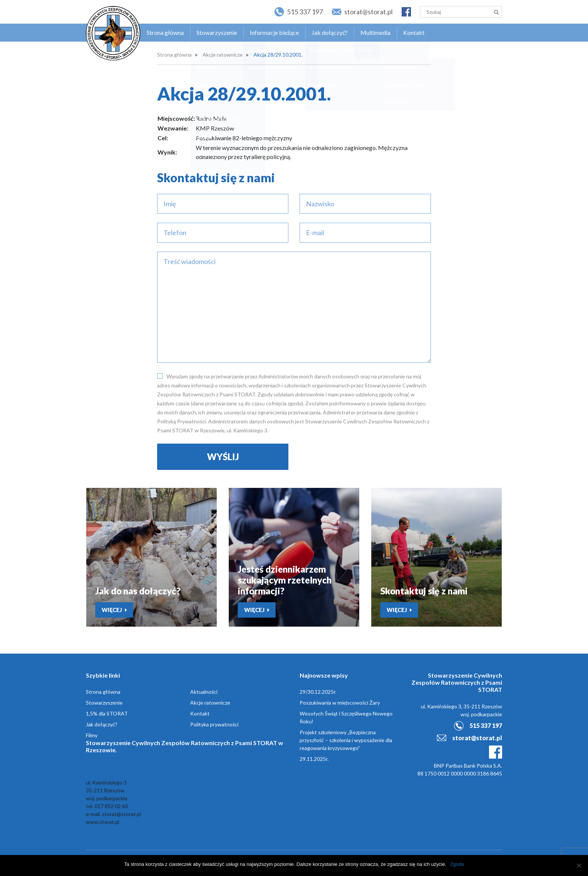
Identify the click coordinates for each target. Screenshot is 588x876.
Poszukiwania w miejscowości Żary (340, 703)
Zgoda (457, 864)
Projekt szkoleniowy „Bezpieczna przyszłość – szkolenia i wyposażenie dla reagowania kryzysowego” (346, 740)
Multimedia (375, 32)
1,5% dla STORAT (107, 713)
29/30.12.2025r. (318, 692)
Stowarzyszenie (217, 32)
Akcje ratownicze (223, 55)
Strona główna (165, 32)
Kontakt (414, 32)
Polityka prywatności (214, 724)
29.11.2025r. (314, 759)
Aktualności (204, 692)
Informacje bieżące (274, 32)
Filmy (92, 735)
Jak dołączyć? (330, 32)
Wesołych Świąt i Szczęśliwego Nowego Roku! (346, 717)
